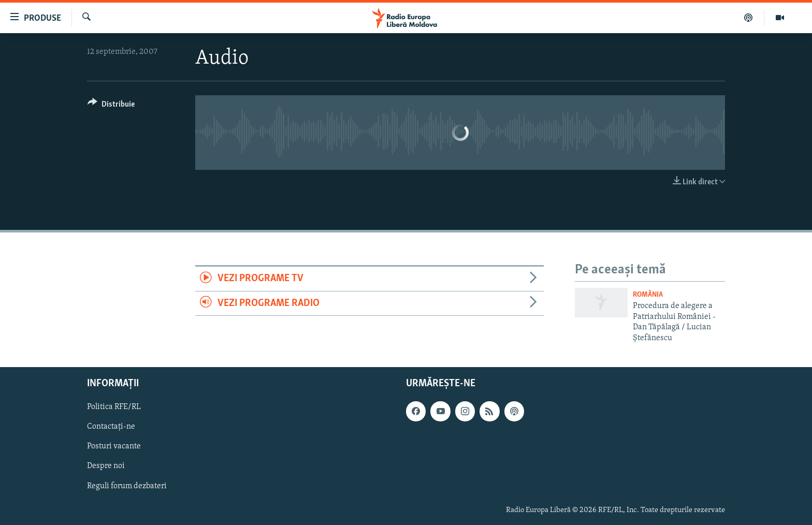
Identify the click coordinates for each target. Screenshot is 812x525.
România (648, 295)
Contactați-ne (111, 427)
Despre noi (106, 466)
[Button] (111, 106)
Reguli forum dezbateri (127, 486)
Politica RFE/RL (114, 407)
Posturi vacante (114, 446)
